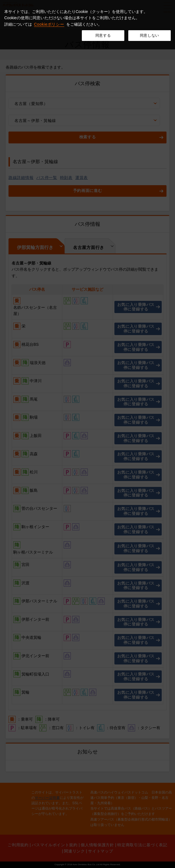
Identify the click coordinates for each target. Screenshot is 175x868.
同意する (103, 35)
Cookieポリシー (49, 24)
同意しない (150, 35)
